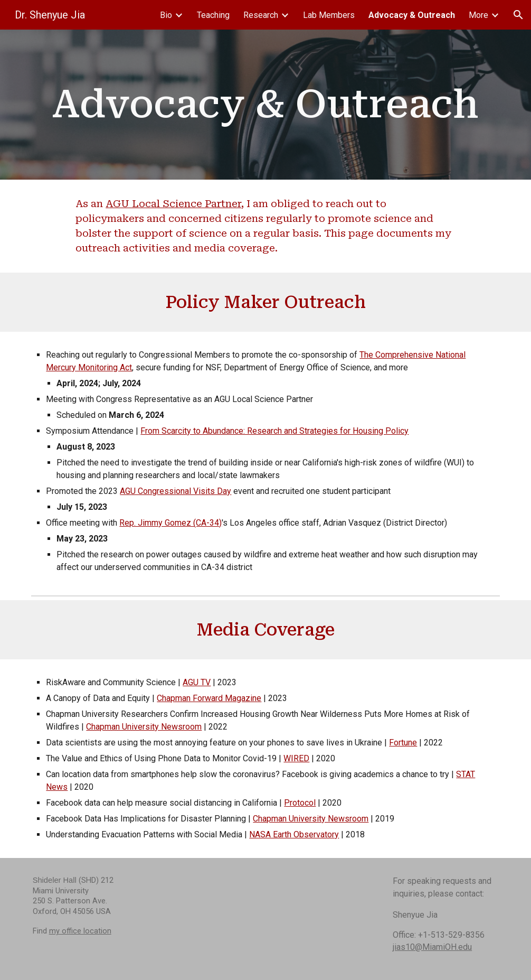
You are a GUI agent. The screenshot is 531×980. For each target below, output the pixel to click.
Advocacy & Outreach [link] (412, 15)
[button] (518, 15)
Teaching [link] (213, 15)
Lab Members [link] (329, 15)
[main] (265, 104)
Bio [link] (166, 15)
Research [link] (261, 15)
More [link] (478, 15)
